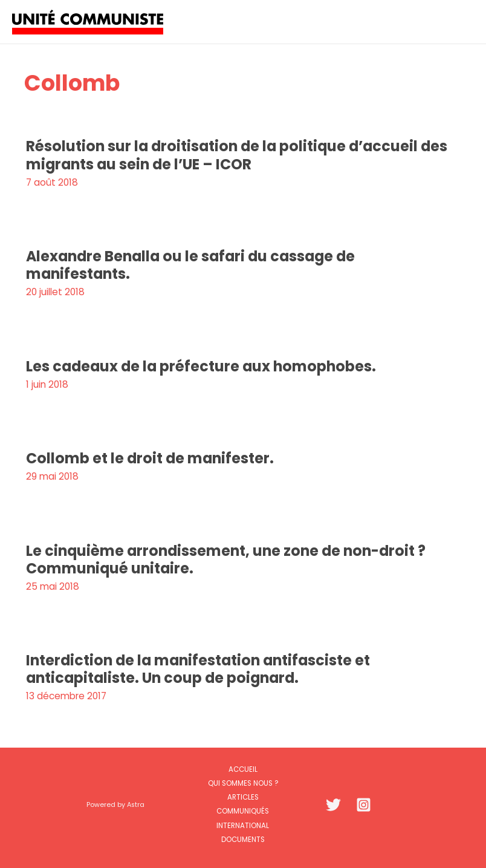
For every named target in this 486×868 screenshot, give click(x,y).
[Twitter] (333, 805)
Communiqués (243, 811)
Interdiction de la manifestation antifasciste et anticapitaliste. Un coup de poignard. (198, 669)
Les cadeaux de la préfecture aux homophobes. (201, 366)
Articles (243, 797)
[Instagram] (364, 805)
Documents (243, 840)
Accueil (243, 769)
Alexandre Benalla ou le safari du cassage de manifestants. (190, 265)
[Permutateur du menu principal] (461, 21)
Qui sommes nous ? (243, 783)
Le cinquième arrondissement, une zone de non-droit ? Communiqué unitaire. (226, 560)
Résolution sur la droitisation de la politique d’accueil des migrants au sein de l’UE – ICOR (237, 155)
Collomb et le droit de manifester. (150, 458)
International (243, 826)
